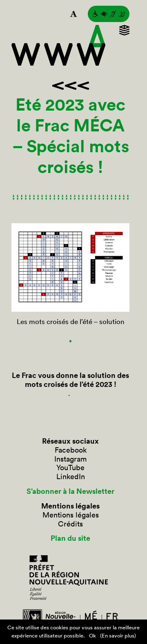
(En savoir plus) (118, 636)
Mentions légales (71, 515)
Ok (92, 636)
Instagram (70, 459)
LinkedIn (71, 477)
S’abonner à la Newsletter (70, 491)
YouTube (70, 468)
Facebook (71, 450)
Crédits (70, 524)
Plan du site (70, 538)
